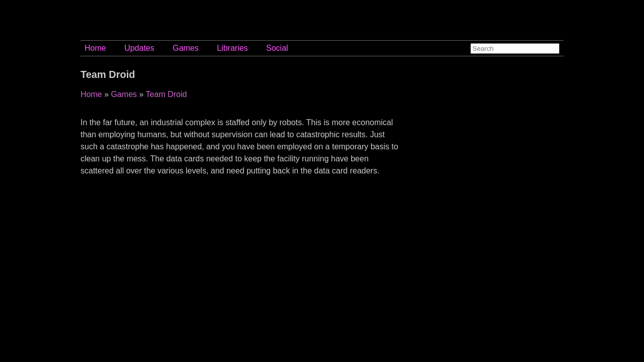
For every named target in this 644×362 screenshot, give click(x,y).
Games (186, 48)
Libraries (232, 48)
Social (277, 48)
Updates (139, 48)
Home (95, 48)
